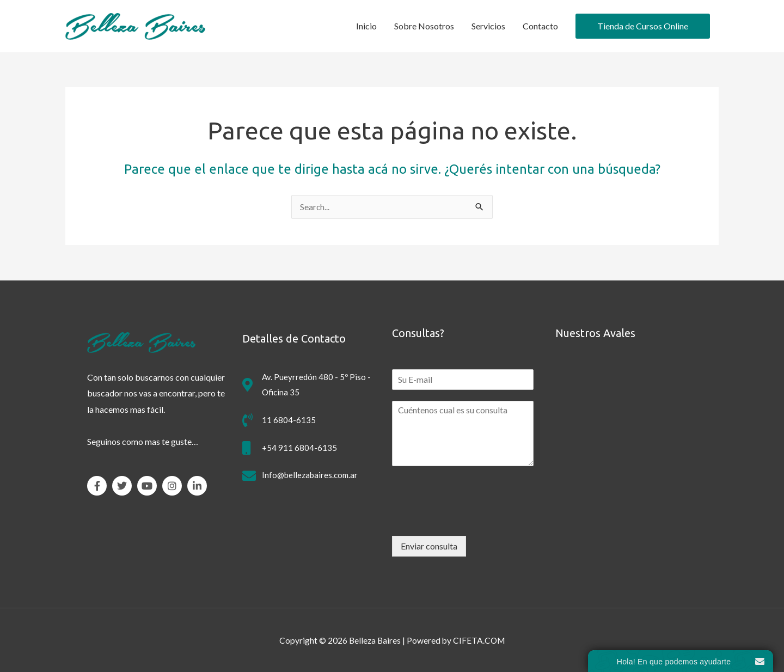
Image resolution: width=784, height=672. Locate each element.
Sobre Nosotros (424, 26)
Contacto (540, 26)
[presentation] (475, 518)
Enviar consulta (429, 546)
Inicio (366, 26)
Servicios (488, 26)
